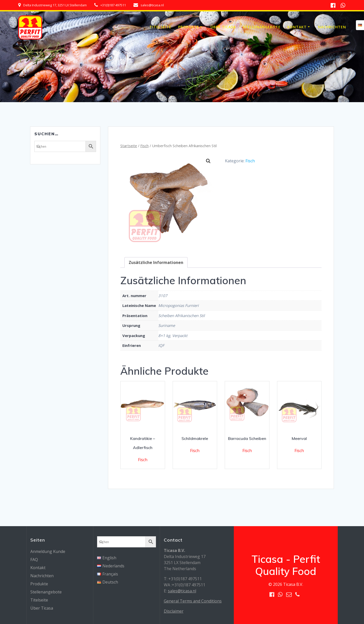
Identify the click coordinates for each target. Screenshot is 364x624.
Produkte (189, 27)
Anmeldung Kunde (48, 551)
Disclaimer (174, 611)
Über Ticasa (223, 27)
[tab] (156, 262)
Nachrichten (332, 27)
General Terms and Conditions (193, 601)
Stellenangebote (262, 27)
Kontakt (297, 27)
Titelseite (160, 27)
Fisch (144, 146)
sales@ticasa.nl (182, 591)
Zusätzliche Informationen (156, 262)
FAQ (34, 560)
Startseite (129, 146)
